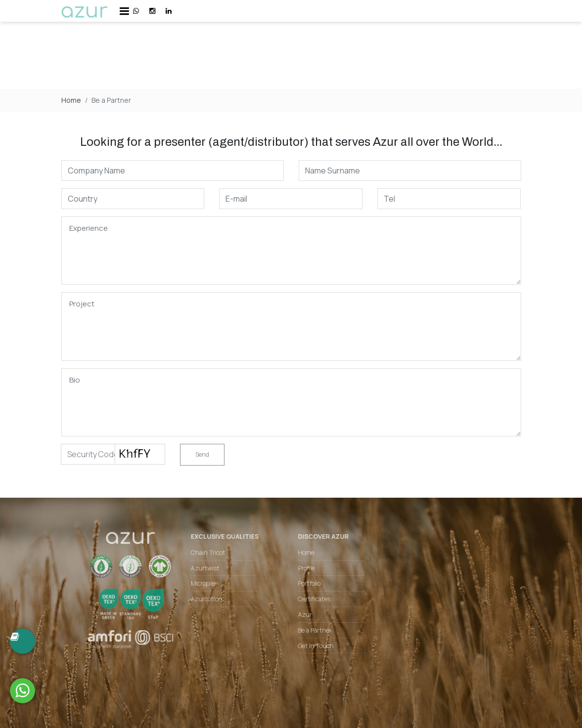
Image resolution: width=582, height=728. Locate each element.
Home (71, 100)
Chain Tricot (215, 557)
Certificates (312, 600)
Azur (304, 614)
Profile (305, 571)
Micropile (210, 586)
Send (202, 454)
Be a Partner (313, 629)
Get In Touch (313, 643)
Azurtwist (212, 571)
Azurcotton (213, 600)
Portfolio (308, 586)
